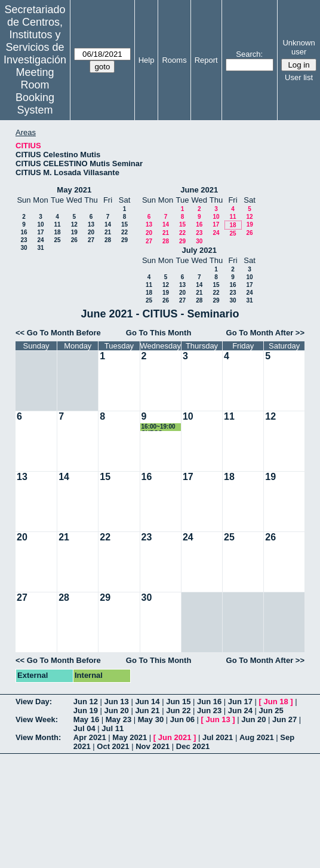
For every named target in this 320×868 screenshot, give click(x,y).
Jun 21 (147, 710)
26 (74, 240)
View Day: (34, 702)
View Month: (38, 737)
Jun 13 (117, 702)
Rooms (174, 60)
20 (91, 232)
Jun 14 (147, 702)
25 (57, 240)
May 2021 (74, 190)
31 (40, 248)
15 (124, 224)
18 (57, 232)
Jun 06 (182, 719)
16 (24, 232)
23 (24, 240)
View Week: (37, 719)
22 (124, 232)
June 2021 (199, 190)
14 (108, 224)
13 (91, 224)
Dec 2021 (193, 746)
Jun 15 (178, 702)
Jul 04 (84, 728)
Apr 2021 (90, 737)
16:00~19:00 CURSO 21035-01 (159, 427)
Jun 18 (276, 702)
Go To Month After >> (265, 333)
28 (108, 240)
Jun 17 (240, 702)
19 (74, 232)
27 (91, 240)
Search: (249, 54)
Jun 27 (284, 719)
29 (124, 240)
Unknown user (299, 47)
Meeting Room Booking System (35, 91)
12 (74, 224)
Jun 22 (178, 710)
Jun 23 (209, 710)
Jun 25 (271, 710)
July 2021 (199, 250)
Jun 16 (209, 702)
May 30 (151, 719)
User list (299, 77)
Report (206, 60)
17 (40, 232)
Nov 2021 (153, 746)
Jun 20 (117, 710)
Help (147, 60)
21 (108, 232)
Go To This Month (159, 333)
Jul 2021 (218, 737)
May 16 (86, 719)
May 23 (119, 719)
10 (40, 224)
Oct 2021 (113, 746)
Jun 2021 (175, 737)
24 (40, 240)
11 (57, 224)
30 (24, 248)
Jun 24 (240, 710)
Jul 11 (113, 728)
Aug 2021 (257, 737)
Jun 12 (86, 702)
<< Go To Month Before (58, 333)
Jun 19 (86, 710)
